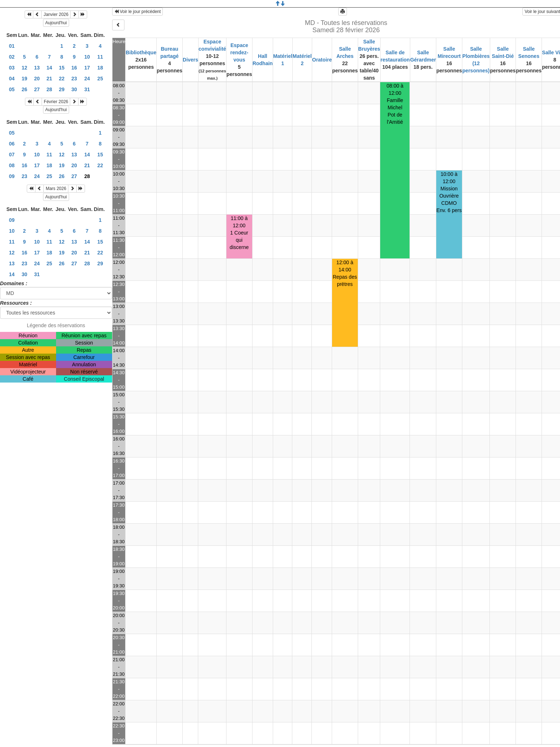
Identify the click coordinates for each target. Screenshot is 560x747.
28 (50, 89)
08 (12, 165)
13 (37, 68)
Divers (190, 60)
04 (12, 79)
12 (25, 68)
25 (100, 79)
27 (37, 89)
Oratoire (322, 60)
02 (12, 57)
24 (87, 79)
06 (12, 144)
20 (37, 79)
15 (62, 68)
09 (12, 176)
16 (74, 68)
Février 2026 (56, 102)
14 (50, 68)
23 (74, 79)
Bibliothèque (141, 52)
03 (12, 68)
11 (100, 57)
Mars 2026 (56, 189)
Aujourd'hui (56, 23)
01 (12, 46)
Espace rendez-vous (239, 52)
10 (87, 57)
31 (87, 89)
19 (25, 79)
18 (100, 68)
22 (62, 79)
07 (12, 155)
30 (74, 89)
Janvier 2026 (56, 14)
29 (62, 89)
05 (12, 89)
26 (25, 89)
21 (50, 79)
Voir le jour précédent (138, 12)
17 (87, 68)
